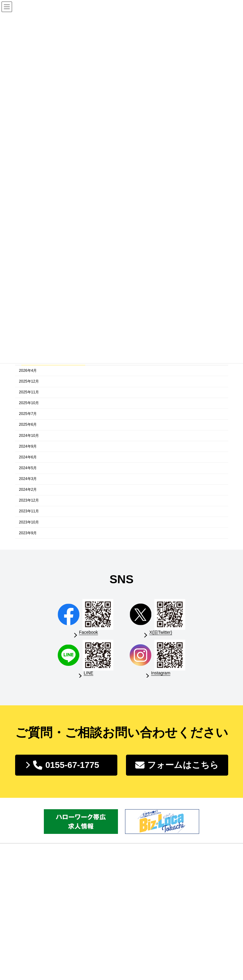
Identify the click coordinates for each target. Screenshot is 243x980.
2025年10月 (29, 403)
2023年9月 (28, 533)
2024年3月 (28, 479)
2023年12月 (29, 501)
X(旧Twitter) (161, 632)
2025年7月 (28, 414)
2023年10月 (29, 522)
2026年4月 (28, 371)
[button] (66, 765)
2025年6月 (28, 425)
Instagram (161, 673)
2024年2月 (28, 490)
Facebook (88, 632)
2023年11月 (29, 511)
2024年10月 (29, 436)
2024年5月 (28, 468)
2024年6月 (28, 457)
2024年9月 (28, 446)
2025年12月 (29, 381)
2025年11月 (29, 392)
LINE (88, 673)
